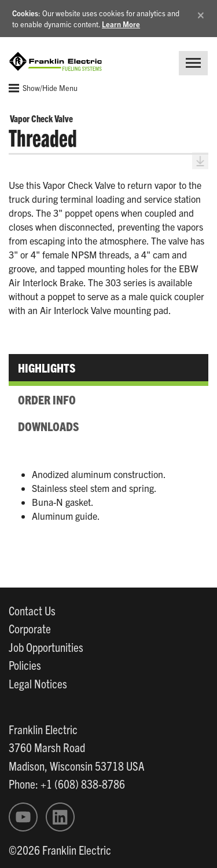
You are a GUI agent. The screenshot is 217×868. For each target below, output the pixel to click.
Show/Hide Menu (43, 88)
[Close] (201, 13)
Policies (25, 665)
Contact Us (32, 610)
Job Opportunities (46, 647)
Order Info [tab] (47, 399)
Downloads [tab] (48, 426)
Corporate (30, 628)
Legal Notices (38, 683)
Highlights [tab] (47, 367)
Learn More (121, 24)
